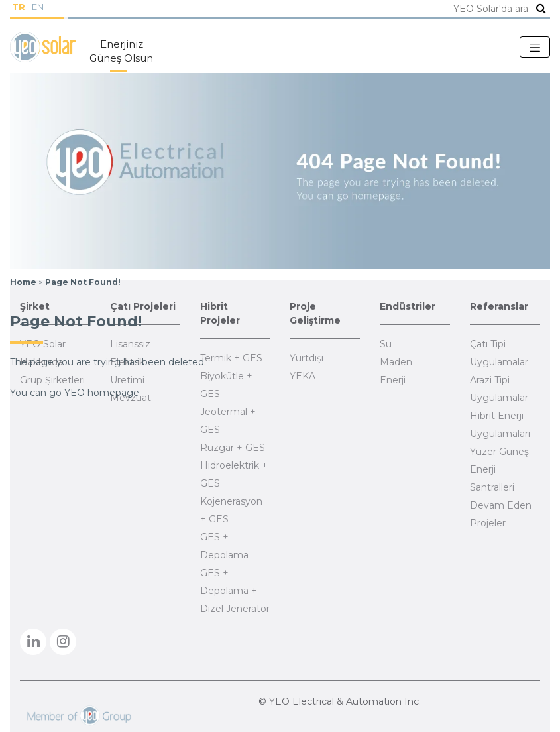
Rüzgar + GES (233, 448)
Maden (396, 362)
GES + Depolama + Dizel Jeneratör (235, 591)
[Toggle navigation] (535, 47)
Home (23, 282)
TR (19, 7)
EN (38, 7)
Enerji (393, 380)
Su (386, 344)
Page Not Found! (83, 282)
